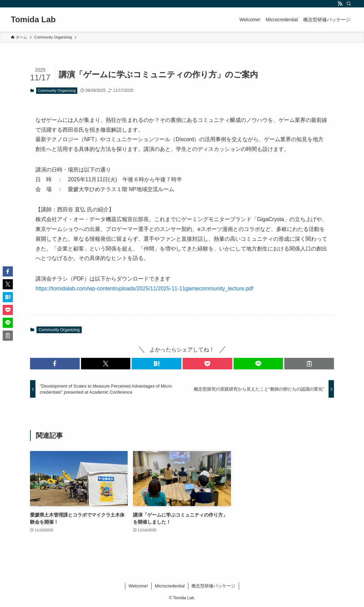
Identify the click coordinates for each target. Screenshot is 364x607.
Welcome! (138, 586)
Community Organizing (57, 90)
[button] (55, 364)
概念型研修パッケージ (213, 586)
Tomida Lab (33, 20)
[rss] (340, 4)
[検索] (349, 4)
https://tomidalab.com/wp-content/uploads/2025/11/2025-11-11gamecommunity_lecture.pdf (144, 288)
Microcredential (170, 586)
